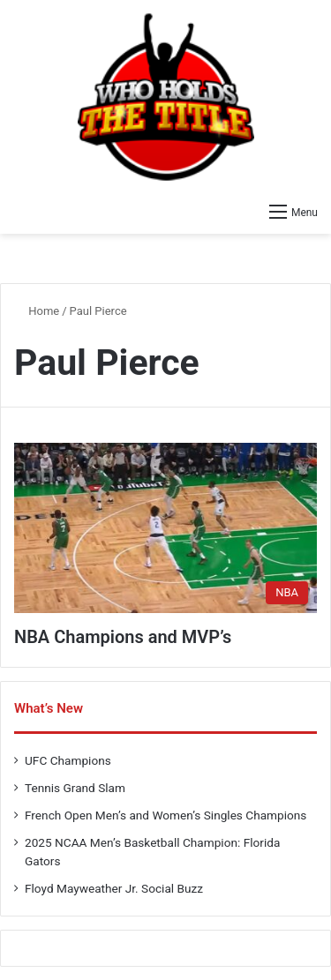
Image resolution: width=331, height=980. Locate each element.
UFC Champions (68, 760)
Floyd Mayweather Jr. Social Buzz (114, 888)
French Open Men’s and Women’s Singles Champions (165, 815)
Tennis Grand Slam (75, 788)
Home (37, 311)
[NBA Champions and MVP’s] (165, 528)
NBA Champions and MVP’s (123, 637)
